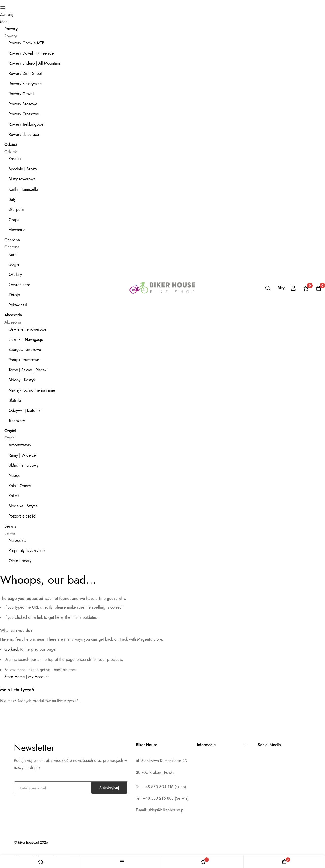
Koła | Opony (20, 486)
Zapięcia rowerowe (25, 350)
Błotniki (15, 400)
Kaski (13, 254)
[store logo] (162, 288)
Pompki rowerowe (24, 360)
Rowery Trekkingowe (26, 124)
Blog (282, 288)
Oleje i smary (20, 561)
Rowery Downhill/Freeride (31, 53)
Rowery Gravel (21, 94)
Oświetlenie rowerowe (28, 329)
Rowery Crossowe (24, 114)
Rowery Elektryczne (25, 84)
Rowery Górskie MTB (27, 43)
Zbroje (14, 295)
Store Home (15, 677)
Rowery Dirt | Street (25, 73)
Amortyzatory (20, 445)
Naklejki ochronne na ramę (32, 390)
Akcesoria (17, 230)
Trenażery (17, 421)
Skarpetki (16, 210)
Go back (12, 649)
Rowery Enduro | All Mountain (34, 63)
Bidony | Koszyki (23, 380)
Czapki (14, 220)
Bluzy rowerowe (22, 179)
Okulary (15, 274)
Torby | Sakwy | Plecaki (28, 370)
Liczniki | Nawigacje (26, 339)
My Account (39, 677)
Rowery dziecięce (24, 134)
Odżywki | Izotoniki (25, 411)
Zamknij (7, 15)
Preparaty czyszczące (27, 551)
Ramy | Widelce (22, 455)
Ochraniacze (19, 285)
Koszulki (15, 159)
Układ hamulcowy (24, 465)
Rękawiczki (18, 305)
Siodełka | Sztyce (23, 506)
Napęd (15, 475)
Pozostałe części (22, 516)
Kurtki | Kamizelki (23, 189)
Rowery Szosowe (23, 104)
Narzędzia (18, 540)
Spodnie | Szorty (23, 169)
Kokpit (14, 496)
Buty (12, 199)
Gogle (14, 264)
